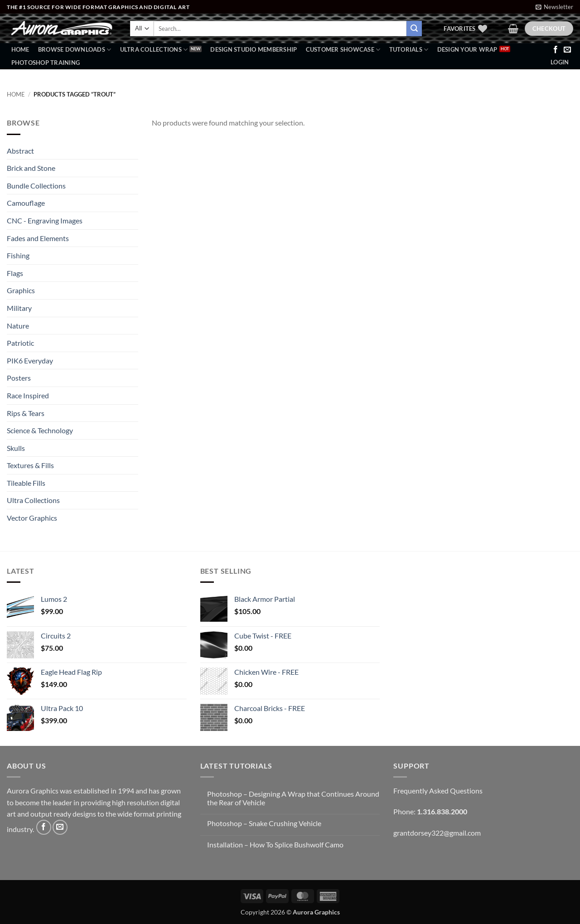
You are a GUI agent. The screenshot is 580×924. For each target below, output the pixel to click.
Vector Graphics (32, 518)
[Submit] (414, 29)
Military (19, 308)
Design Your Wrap (467, 49)
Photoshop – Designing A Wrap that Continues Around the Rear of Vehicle (293, 798)
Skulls (16, 448)
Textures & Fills (30, 465)
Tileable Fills (26, 483)
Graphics (21, 290)
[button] (554, 7)
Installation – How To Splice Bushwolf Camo (275, 844)
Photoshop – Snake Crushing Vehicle (264, 823)
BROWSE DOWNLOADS (75, 50)
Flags (15, 273)
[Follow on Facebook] (556, 50)
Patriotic (20, 343)
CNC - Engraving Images (45, 220)
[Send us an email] (567, 50)
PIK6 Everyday (30, 360)
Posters (19, 378)
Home (20, 49)
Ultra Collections (154, 50)
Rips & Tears (26, 413)
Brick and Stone (31, 168)
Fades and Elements (38, 238)
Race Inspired (28, 395)
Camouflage (26, 203)
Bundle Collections (36, 186)
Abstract (20, 151)
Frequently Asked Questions (438, 791)
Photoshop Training (46, 63)
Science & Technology (40, 430)
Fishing (18, 255)
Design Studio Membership (254, 49)
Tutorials (409, 50)
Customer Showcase (343, 50)
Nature (18, 326)
